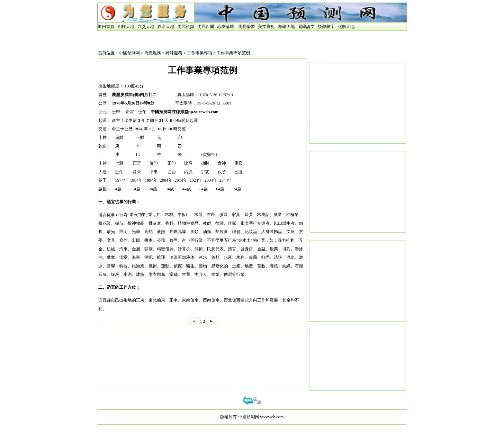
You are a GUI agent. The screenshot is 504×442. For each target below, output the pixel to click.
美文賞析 (266, 27)
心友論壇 (226, 27)
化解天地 (346, 27)
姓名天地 (166, 27)
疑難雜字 (326, 27)
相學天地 (286, 27)
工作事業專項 (200, 53)
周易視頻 (186, 27)
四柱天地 (126, 27)
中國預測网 (129, 53)
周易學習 (247, 27)
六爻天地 (146, 27)
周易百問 (206, 27)
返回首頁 (106, 27)
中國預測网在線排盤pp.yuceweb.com (185, 112)
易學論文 (306, 27)
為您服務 (153, 53)
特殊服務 (174, 53)
